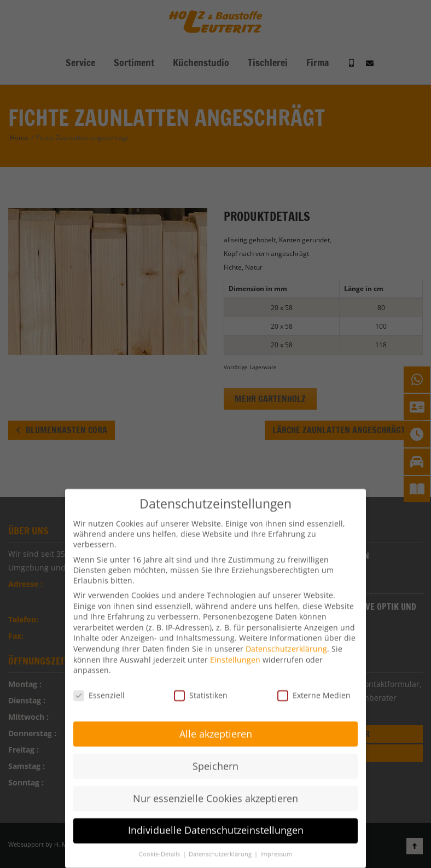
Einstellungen (235, 648)
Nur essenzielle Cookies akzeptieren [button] (215, 787)
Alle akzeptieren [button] (216, 723)
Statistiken (201, 685)
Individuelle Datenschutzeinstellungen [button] (216, 819)
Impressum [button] (276, 843)
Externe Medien (314, 685)
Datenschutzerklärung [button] (221, 843)
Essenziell (99, 685)
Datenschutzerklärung (286, 638)
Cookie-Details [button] (160, 843)
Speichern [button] (215, 755)
